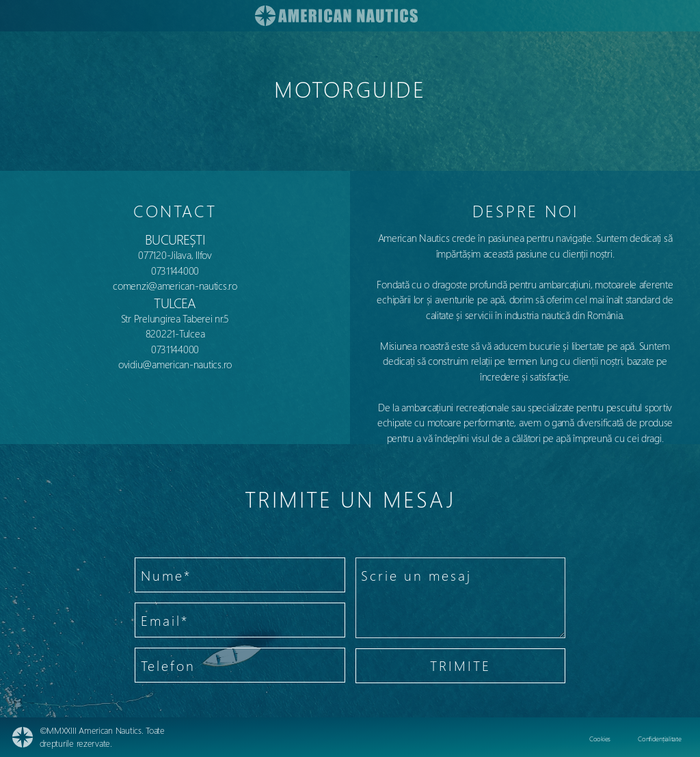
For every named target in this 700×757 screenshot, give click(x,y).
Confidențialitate (659, 739)
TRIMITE (460, 665)
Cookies (600, 739)
